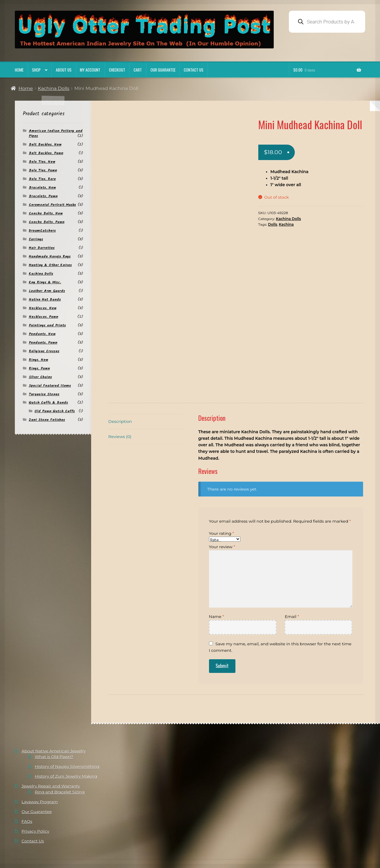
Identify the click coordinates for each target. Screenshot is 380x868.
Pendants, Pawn (43, 343)
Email (292, 580)
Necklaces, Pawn (43, 317)
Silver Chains (40, 377)
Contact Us (194, 70)
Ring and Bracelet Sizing (60, 755)
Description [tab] (120, 385)
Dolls (273, 224)
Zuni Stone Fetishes (47, 420)
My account (90, 70)
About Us (64, 70)
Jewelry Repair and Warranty (51, 749)
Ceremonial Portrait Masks (52, 205)
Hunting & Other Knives (50, 265)
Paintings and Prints (47, 325)
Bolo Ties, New (42, 162)
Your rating (222, 497)
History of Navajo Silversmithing (67, 730)
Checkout (117, 70)
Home (19, 70)
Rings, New (38, 360)
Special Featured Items (50, 386)
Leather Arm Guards (47, 291)
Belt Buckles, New (45, 144)
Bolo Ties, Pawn (43, 170)
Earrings (36, 239)
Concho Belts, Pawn (47, 222)
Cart (138, 70)
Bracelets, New (42, 188)
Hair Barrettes (42, 248)
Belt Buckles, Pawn (46, 153)
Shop (36, 70)
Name (217, 580)
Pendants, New (42, 334)
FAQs (27, 785)
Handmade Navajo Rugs (50, 256)
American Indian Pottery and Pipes (56, 133)
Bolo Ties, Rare (42, 179)
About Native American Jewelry (54, 714)
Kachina (286, 224)
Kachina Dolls (54, 88)
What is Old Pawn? (54, 720)
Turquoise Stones (44, 394)
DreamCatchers (42, 231)
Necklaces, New (43, 308)
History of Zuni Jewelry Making (66, 739)
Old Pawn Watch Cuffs (55, 411)
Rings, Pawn (39, 368)
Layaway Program (40, 765)
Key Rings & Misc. (45, 282)
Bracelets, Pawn (43, 196)
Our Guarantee (163, 70)
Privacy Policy (35, 794)
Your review (222, 510)
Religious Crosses (44, 351)
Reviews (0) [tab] (120, 400)
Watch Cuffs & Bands (48, 403)
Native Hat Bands (45, 299)
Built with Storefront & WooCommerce (85, 843)
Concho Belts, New (46, 213)
